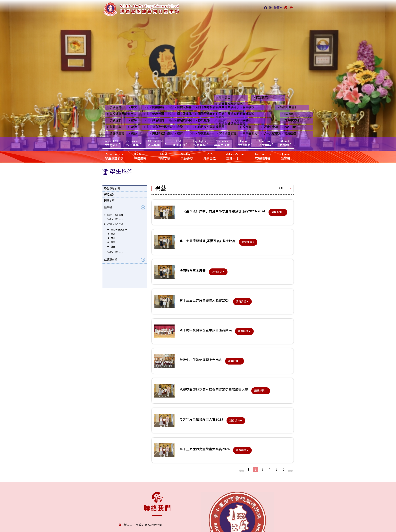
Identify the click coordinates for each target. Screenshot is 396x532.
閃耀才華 (164, 156)
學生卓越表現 (114, 156)
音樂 (113, 242)
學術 (113, 234)
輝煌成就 (141, 156)
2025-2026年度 (115, 215)
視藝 (113, 238)
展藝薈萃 (187, 156)
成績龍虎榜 (263, 156)
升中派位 (210, 156)
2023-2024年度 (115, 224)
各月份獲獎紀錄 (119, 230)
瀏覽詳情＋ (278, 212)
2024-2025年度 (115, 219)
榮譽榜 (286, 156)
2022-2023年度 (115, 252)
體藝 (113, 247)
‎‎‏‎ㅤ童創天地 (235, 156)
